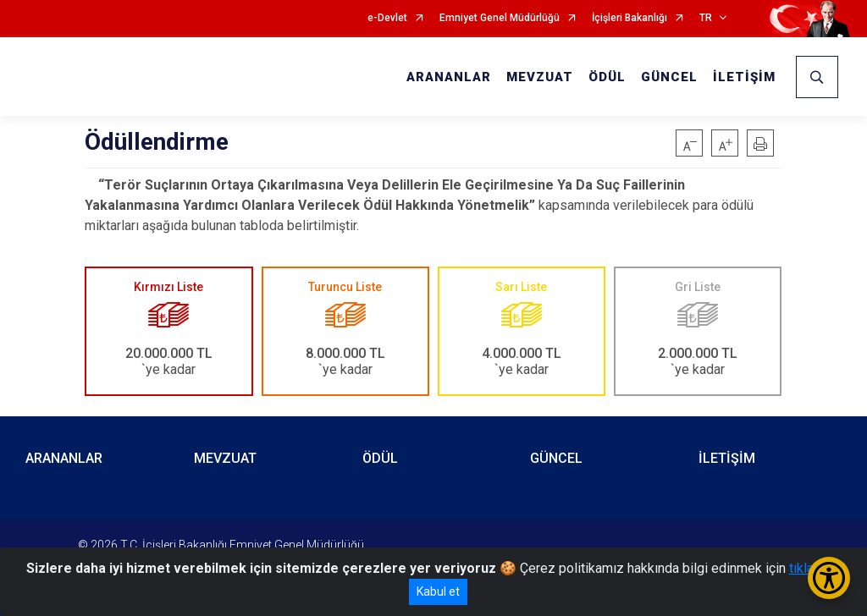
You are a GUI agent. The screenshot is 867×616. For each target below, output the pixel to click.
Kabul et (438, 591)
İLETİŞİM (744, 77)
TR (706, 18)
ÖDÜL (607, 77)
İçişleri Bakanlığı (630, 18)
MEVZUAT (540, 77)
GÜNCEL (669, 77)
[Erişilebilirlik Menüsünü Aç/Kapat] (829, 578)
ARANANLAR (449, 77)
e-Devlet (387, 18)
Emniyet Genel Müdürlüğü (500, 18)
